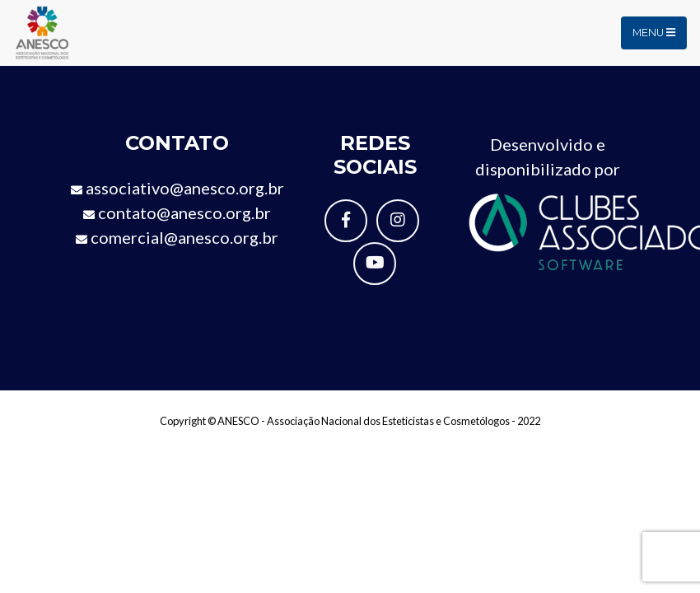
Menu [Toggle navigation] (654, 33)
